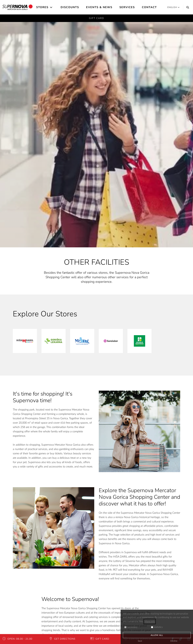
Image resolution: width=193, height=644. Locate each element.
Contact (149, 7)
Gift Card (96, 18)
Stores (42, 7)
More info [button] (150, 621)
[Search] (187, 7)
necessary (131, 627)
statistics (157, 627)
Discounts (70, 7)
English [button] (173, 7)
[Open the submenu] (51, 7)
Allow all (157, 635)
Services (127, 7)
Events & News (99, 7)
